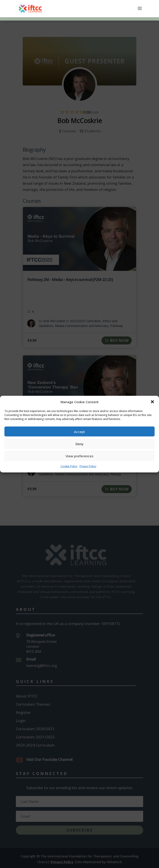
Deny (79, 448)
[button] (152, 407)
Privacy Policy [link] (88, 471)
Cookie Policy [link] (69, 471)
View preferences (79, 461)
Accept (79, 436)
